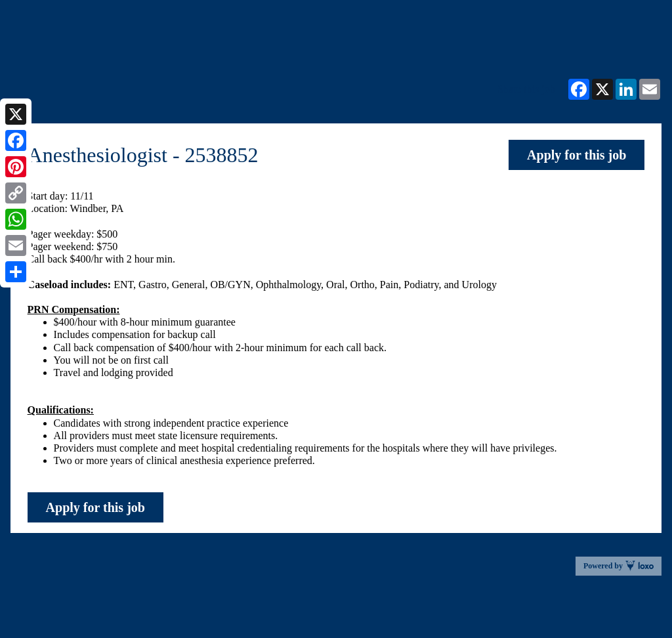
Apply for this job (577, 155)
